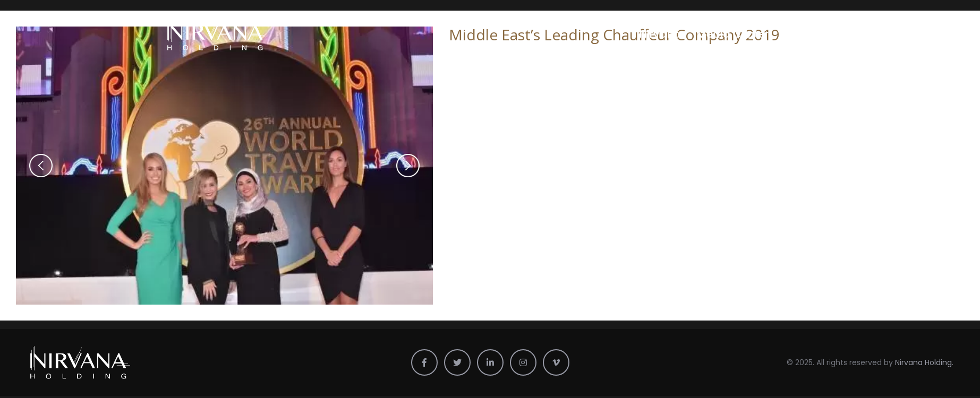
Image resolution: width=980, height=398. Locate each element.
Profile (801, 34)
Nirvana (660, 34)
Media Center (733, 34)
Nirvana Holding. (924, 362)
